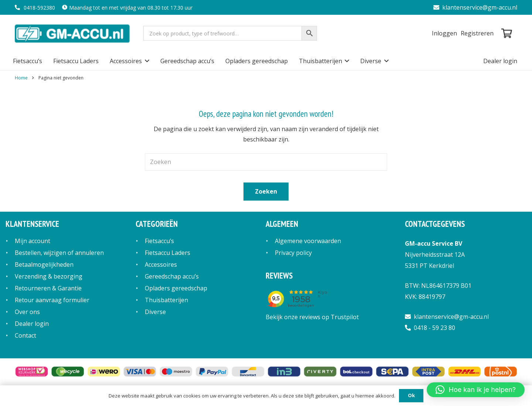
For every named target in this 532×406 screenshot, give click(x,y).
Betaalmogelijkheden (44, 265)
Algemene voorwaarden (308, 241)
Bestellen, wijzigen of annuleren (59, 253)
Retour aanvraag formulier (52, 300)
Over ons (27, 312)
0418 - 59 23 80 (430, 328)
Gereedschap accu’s (172, 276)
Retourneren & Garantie (48, 288)
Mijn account (33, 241)
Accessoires (161, 265)
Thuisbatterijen (166, 300)
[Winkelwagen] (507, 33)
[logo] (73, 33)
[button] (146, 61)
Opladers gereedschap (176, 288)
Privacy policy (293, 253)
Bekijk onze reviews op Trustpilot (312, 317)
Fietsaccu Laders (168, 253)
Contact (25, 335)
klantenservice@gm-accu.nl (475, 7)
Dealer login (32, 324)
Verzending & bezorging (49, 276)
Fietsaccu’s (159, 241)
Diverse (155, 312)
